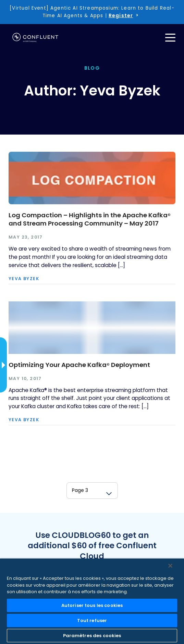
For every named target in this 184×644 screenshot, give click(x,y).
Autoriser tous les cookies (92, 605)
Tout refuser (92, 620)
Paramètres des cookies (92, 636)
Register (121, 15)
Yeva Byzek (24, 279)
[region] (92, 601)
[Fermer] (170, 566)
